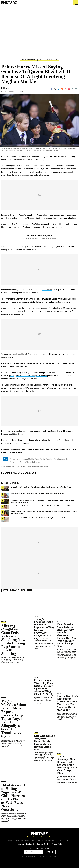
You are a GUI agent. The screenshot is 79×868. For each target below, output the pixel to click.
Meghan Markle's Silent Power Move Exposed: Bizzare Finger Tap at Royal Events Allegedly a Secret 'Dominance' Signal (14, 719)
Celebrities (30, 840)
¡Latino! (69, 840)
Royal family (40, 459)
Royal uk (49, 459)
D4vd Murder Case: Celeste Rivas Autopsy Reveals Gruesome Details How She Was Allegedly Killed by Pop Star (67, 635)
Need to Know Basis (35, 236)
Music (60, 840)
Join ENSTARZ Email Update (40, 848)
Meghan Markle (27, 459)
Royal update (59, 459)
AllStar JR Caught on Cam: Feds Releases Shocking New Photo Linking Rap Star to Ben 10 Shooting (13, 640)
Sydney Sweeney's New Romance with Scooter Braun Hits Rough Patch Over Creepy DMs (41, 506)
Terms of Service (43, 844)
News (24, 60)
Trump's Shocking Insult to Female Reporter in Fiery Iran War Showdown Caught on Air (44, 627)
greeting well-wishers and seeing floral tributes (28, 376)
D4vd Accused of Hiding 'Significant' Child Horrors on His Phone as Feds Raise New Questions (13, 797)
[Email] (73, 89)
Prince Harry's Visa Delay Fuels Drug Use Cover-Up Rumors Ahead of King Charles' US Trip (44, 687)
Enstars (9, 3)
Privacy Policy (57, 844)
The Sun (16, 224)
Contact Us (30, 844)
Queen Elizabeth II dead (30, 462)
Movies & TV (50, 840)
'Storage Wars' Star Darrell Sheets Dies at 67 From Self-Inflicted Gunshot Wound (38, 493)
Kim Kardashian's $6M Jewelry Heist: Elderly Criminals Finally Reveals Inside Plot (38, 518)
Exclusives (19, 840)
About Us (20, 844)
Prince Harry (15, 459)
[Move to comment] (76, 89)
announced (47, 290)
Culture (40, 840)
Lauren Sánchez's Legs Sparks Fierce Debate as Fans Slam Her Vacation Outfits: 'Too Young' (41, 487)
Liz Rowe (6, 88)
